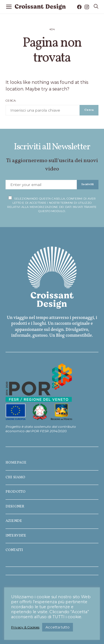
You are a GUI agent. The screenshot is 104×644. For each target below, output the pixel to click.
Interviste (16, 536)
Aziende (14, 521)
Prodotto (16, 492)
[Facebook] (79, 7)
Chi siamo (15, 477)
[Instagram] (87, 7)
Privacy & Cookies (25, 627)
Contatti (14, 550)
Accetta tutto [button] (58, 627)
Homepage (16, 463)
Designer (15, 507)
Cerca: (11, 101)
